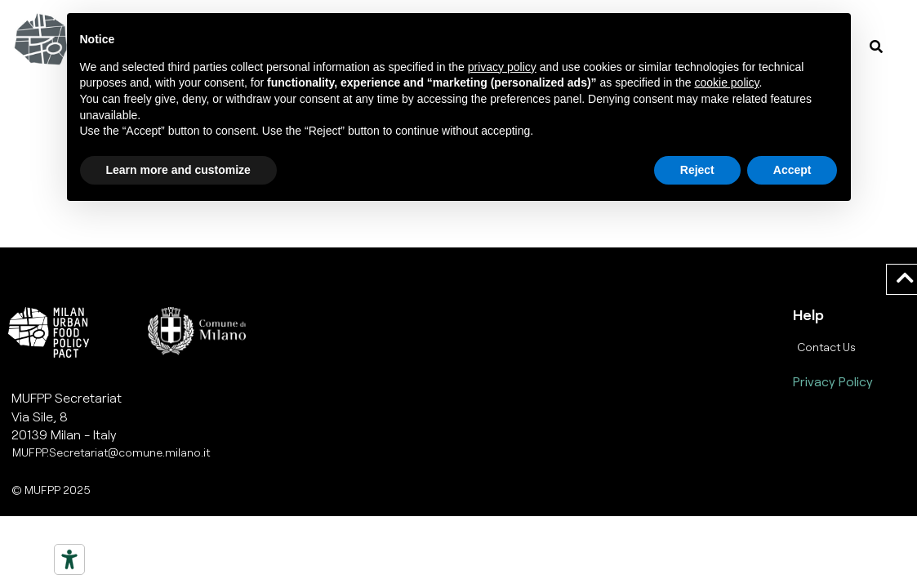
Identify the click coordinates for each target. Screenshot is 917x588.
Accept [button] (792, 170)
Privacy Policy (833, 381)
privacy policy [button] (502, 67)
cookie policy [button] (726, 82)
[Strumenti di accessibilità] (69, 559)
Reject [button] (697, 170)
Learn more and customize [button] (178, 170)
